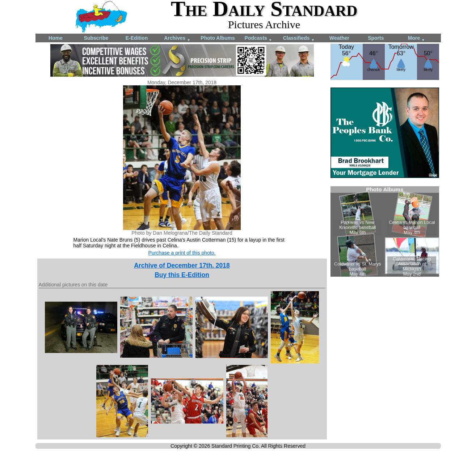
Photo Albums (218, 38)
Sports (376, 38)
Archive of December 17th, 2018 (182, 265)
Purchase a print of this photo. (182, 253)
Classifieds (299, 39)
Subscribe (96, 38)
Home (56, 38)
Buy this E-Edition (182, 275)
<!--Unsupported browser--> (385, 231)
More (416, 39)
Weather (339, 38)
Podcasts (258, 39)
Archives (177, 39)
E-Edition (137, 38)
